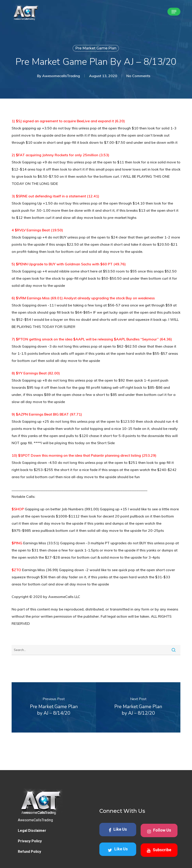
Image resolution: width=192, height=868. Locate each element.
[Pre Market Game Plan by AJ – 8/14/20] (54, 707)
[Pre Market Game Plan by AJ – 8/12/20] (138, 707)
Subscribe (159, 856)
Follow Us (159, 837)
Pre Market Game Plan (96, 48)
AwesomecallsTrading (61, 76)
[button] (174, 12)
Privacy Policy (30, 847)
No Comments (138, 76)
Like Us (118, 836)
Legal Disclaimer (32, 837)
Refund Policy (29, 858)
